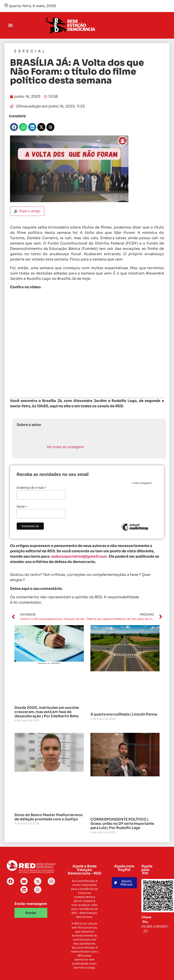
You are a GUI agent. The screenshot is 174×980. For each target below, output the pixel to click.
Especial (30, 51)
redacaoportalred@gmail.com (78, 556)
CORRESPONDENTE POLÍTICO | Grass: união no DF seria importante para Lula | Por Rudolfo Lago (122, 824)
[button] (10, 25)
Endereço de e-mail (31, 488)
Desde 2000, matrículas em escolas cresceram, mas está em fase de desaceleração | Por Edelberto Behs (47, 712)
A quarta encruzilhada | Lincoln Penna (124, 714)
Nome (22, 506)
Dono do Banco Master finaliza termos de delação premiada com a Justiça (49, 817)
